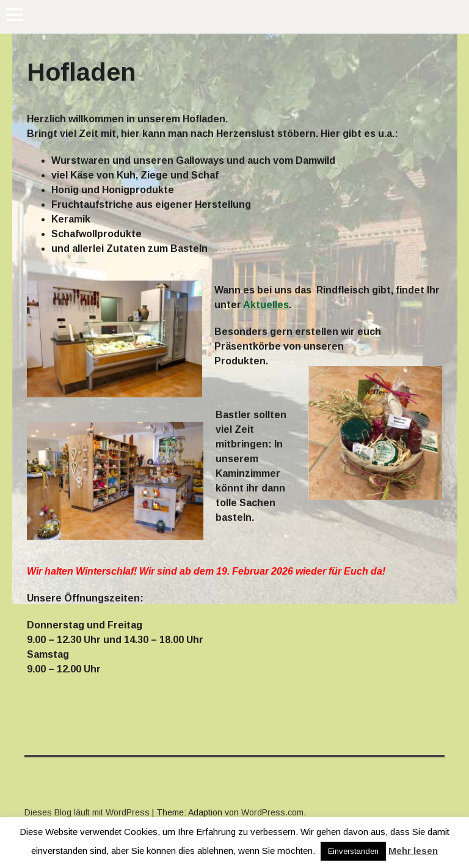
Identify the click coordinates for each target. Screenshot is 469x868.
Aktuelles (266, 305)
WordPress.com (272, 812)
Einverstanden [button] (353, 851)
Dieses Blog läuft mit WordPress (87, 812)
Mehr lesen (413, 851)
